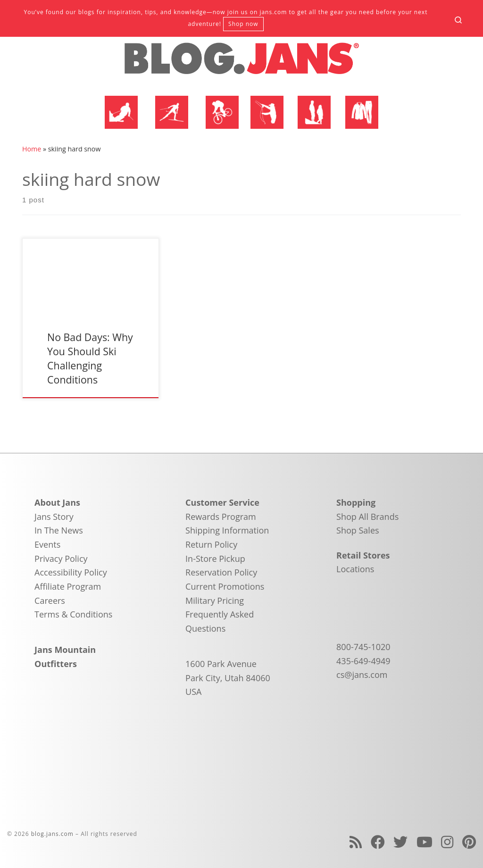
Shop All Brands (367, 517)
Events (47, 544)
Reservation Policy (221, 572)
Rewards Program (221, 517)
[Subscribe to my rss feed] (356, 842)
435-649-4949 (363, 661)
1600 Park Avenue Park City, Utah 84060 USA (228, 678)
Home (32, 149)
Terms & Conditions (73, 614)
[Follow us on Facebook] (378, 842)
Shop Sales (358, 530)
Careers (50, 601)
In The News (59, 530)
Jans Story (54, 517)
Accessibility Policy (71, 572)
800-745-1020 (363, 647)
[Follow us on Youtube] (425, 842)
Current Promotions (225, 586)
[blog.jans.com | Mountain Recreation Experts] (241, 62)
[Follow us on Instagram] (447, 842)
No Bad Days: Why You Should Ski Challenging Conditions (90, 358)
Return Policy (211, 544)
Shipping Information (227, 530)
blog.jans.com (52, 834)
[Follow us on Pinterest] (469, 842)
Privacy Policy (61, 559)
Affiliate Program (68, 586)
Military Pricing (215, 601)
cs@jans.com (362, 675)
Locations (355, 569)
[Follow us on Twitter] (400, 842)
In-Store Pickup (215, 559)
